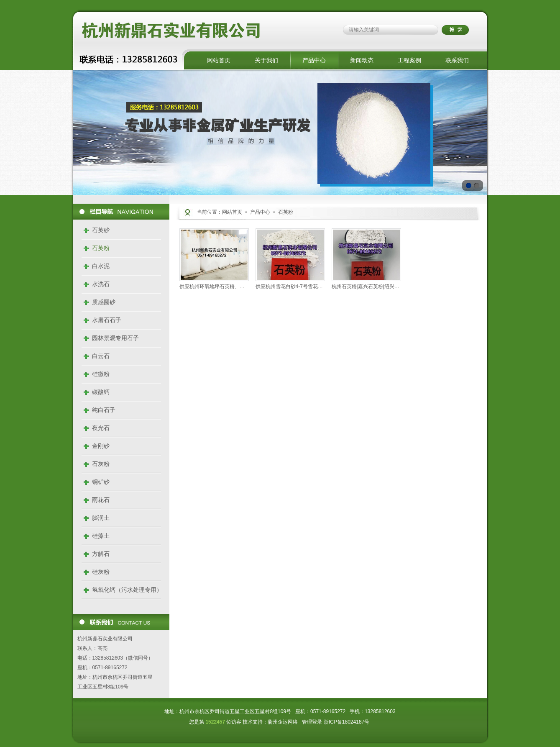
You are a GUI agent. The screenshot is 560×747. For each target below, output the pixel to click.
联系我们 (457, 60)
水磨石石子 (107, 320)
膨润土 (101, 518)
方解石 (101, 554)
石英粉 (101, 248)
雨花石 (101, 500)
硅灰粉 (101, 572)
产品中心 (314, 60)
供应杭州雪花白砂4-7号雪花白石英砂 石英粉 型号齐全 (316, 287)
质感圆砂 (104, 302)
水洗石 (101, 284)
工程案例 (409, 60)
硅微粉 (101, 374)
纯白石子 (104, 410)
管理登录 (312, 722)
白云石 (101, 356)
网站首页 (219, 60)
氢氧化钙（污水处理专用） (127, 590)
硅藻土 (101, 536)
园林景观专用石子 (115, 338)
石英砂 (101, 230)
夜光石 (101, 428)
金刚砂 (101, 446)
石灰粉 (101, 464)
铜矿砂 (101, 482)
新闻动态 (362, 60)
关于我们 (266, 60)
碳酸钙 (101, 392)
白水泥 (101, 266)
